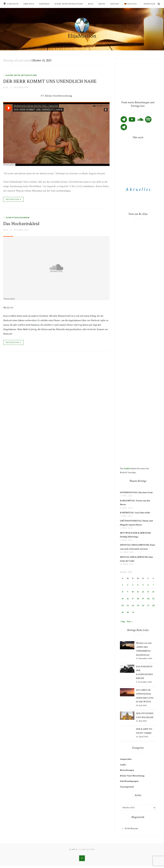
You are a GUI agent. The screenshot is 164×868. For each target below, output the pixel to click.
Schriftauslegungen (18, 217)
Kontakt (115, 4)
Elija (6, 87)
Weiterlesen (12, 199)
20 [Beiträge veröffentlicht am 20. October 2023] (148, 599)
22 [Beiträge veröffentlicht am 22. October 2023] (123, 606)
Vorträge (44, 4)
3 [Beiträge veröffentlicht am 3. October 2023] (133, 585)
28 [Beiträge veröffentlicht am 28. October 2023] (153, 606)
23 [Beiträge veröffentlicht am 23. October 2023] (128, 606)
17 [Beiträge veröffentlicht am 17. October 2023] (133, 599)
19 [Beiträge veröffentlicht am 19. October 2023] (143, 599)
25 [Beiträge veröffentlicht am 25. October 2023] (138, 606)
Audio (127, 469)
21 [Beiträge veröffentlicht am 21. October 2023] (153, 599)
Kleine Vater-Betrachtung (69, 4)
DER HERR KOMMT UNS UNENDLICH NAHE (50, 81)
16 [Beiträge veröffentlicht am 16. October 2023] (128, 599)
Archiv (102, 4)
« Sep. (123, 622)
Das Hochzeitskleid (21, 224)
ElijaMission (82, 36)
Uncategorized (127, 787)
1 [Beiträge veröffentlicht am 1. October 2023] (123, 585)
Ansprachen (126, 759)
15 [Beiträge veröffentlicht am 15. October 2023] (123, 599)
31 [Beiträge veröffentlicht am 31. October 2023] (133, 612)
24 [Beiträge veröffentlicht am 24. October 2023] (133, 606)
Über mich (29, 4)
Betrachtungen (127, 770)
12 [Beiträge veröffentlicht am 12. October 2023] (143, 592)
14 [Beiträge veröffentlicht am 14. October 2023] (153, 592)
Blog (91, 4)
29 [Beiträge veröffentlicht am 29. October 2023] (123, 612)
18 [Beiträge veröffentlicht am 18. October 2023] (138, 599)
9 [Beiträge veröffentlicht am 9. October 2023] (128, 592)
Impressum (149, 4)
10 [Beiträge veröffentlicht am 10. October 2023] (133, 592)
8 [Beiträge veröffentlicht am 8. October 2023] (123, 592)
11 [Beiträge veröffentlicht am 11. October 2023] (138, 592)
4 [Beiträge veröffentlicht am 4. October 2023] (138, 585)
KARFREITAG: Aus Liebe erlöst (135, 513)
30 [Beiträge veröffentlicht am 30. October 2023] (128, 612)
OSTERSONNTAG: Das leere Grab (136, 493)
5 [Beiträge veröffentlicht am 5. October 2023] (143, 585)
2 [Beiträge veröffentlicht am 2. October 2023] (128, 585)
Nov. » (130, 622)
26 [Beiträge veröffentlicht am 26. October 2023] (143, 606)
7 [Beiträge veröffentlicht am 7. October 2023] (153, 585)
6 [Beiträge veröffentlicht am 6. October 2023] (148, 585)
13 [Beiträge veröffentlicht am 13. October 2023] (148, 592)
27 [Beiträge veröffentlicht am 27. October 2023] (148, 606)
